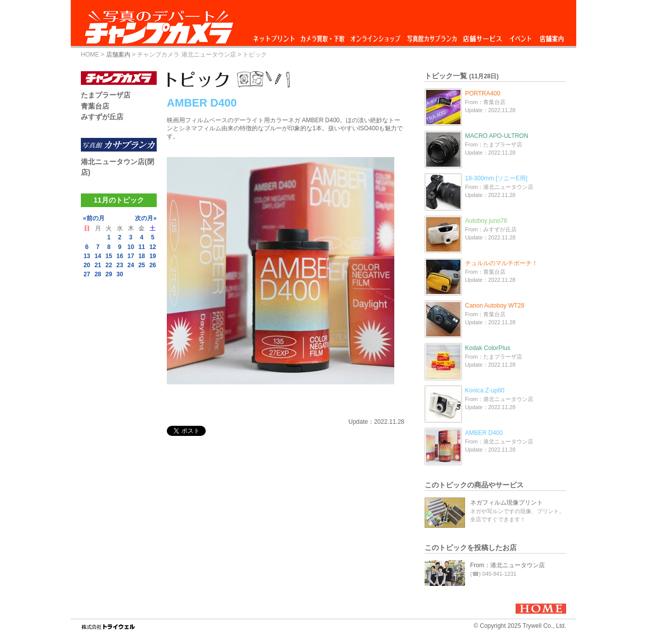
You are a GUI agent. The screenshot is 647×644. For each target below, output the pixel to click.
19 (152, 256)
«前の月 (94, 218)
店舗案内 (552, 36)
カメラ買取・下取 (323, 36)
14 (98, 256)
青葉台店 (95, 106)
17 (131, 256)
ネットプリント (275, 36)
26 (152, 265)
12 (152, 247)
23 (120, 265)
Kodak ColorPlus (488, 348)
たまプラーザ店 (106, 95)
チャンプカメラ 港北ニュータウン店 (186, 55)
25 (142, 265)
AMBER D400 (484, 433)
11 (142, 247)
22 (109, 265)
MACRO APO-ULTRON (497, 136)
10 (131, 247)
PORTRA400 (483, 93)
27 (87, 274)
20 (87, 265)
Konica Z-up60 (485, 390)
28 (98, 274)
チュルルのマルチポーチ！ (501, 263)
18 (142, 256)
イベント (521, 36)
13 (87, 256)
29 (109, 274)
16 (120, 256)
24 (131, 265)
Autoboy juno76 (486, 221)
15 (109, 256)
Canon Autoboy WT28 (495, 306)
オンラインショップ (375, 36)
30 (120, 274)
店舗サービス (482, 36)
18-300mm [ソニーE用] (496, 178)
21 (98, 265)
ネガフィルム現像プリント (506, 503)
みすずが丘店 (102, 117)
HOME (90, 55)
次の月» (146, 218)
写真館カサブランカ (432, 36)
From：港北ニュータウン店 (507, 565)
